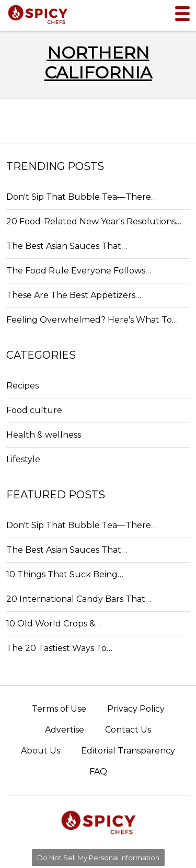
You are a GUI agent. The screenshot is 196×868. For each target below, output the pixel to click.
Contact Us (128, 730)
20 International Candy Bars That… (79, 599)
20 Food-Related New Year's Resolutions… (94, 221)
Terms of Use (59, 709)
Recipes (22, 386)
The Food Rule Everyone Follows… (79, 271)
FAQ (98, 772)
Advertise (65, 730)
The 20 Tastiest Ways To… (59, 648)
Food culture (34, 410)
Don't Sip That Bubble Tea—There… (82, 197)
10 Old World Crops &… (54, 624)
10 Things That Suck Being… (65, 574)
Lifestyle (23, 459)
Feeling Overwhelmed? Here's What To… (92, 320)
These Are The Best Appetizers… (74, 295)
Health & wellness (44, 435)
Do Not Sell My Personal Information (98, 858)
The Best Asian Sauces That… (67, 246)
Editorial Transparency (128, 751)
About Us (41, 751)
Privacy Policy (136, 709)
